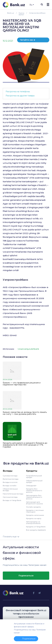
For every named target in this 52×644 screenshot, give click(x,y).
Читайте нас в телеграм (28, 40)
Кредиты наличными (35, 515)
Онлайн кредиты (33, 507)
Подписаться (26, 576)
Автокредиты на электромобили (33, 523)
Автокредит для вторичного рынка (34, 503)
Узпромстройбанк (15, 280)
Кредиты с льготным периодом (35, 511)
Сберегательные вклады (10, 490)
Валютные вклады (11, 479)
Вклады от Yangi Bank (12, 500)
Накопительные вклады (13, 494)
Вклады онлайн (10, 486)
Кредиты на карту (34, 518)
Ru (32, 5)
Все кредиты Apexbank (36, 530)
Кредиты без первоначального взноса (34, 490)
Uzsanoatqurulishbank (28, 349)
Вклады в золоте (10, 482)
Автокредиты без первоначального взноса (34, 497)
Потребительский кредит (34, 476)
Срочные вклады (10, 497)
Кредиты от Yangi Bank (36, 527)
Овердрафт (31, 486)
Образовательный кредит (34, 481)
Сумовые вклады (10, 476)
